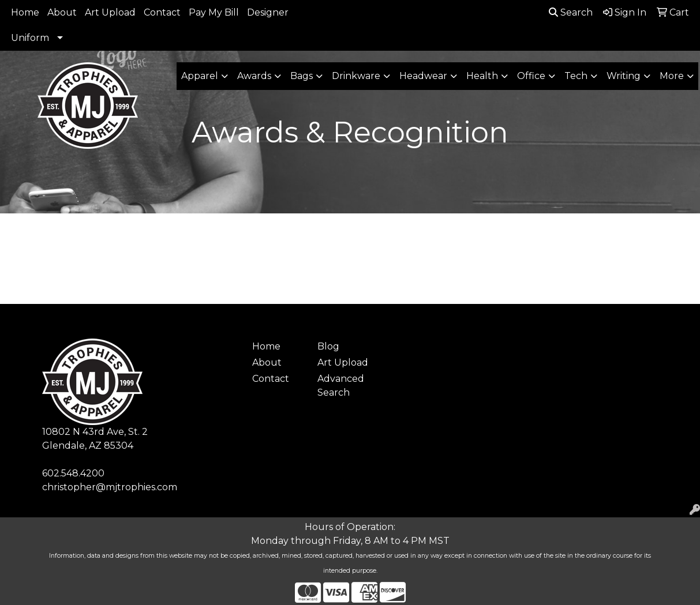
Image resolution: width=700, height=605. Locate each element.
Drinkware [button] (356, 76)
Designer (268, 12)
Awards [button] (254, 76)
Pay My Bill (214, 12)
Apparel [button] (200, 76)
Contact (162, 12)
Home (25, 12)
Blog (328, 346)
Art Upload (110, 12)
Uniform (30, 38)
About (62, 12)
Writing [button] (624, 76)
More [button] (672, 76)
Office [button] (531, 76)
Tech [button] (576, 76)
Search (571, 12)
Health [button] (482, 76)
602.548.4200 (73, 473)
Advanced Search (341, 386)
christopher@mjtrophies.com (110, 487)
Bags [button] (302, 76)
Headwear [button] (423, 76)
